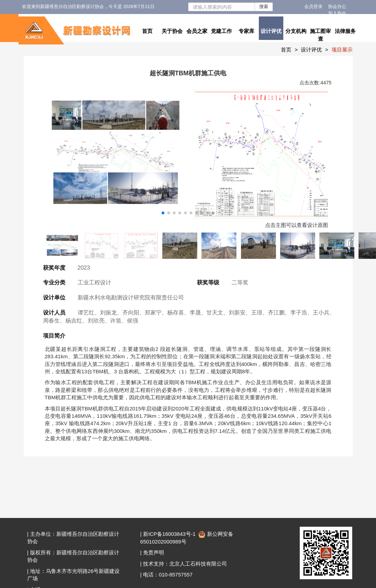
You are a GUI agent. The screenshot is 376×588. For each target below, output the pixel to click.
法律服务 (345, 31)
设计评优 (271, 31)
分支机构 (296, 31)
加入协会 (337, 13)
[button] (163, 213)
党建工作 (221, 31)
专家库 (246, 31)
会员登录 (313, 6)
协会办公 (337, 6)
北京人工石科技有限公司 (198, 564)
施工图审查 (320, 35)
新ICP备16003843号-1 (169, 534)
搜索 (264, 6)
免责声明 (154, 552)
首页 (147, 31)
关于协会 (172, 31)
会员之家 (197, 31)
